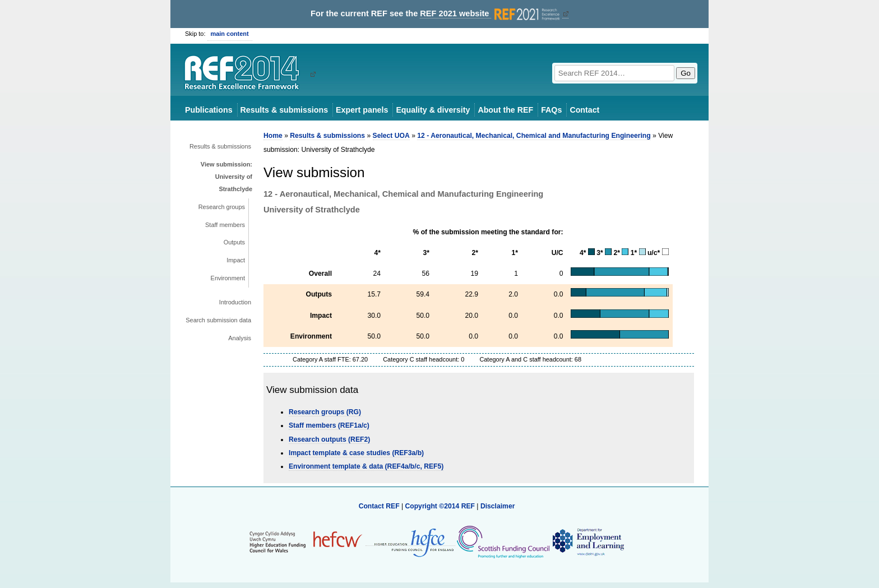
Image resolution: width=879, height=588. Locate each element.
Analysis (240, 338)
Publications (209, 110)
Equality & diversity (433, 110)
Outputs (234, 242)
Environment (228, 278)
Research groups (222, 207)
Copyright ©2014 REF (441, 506)
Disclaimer (498, 506)
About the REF (505, 110)
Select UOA (391, 136)
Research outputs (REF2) (329, 439)
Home (273, 136)
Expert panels (362, 110)
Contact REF (379, 506)
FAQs (551, 110)
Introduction (235, 302)
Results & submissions (284, 110)
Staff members (225, 225)
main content (230, 34)
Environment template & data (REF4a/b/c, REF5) (366, 466)
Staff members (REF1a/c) (329, 425)
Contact (584, 110)
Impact (236, 260)
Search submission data (218, 320)
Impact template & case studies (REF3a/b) (356, 453)
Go (686, 73)
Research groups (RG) (325, 412)
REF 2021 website (491, 14)
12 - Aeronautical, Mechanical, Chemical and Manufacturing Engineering (534, 136)
